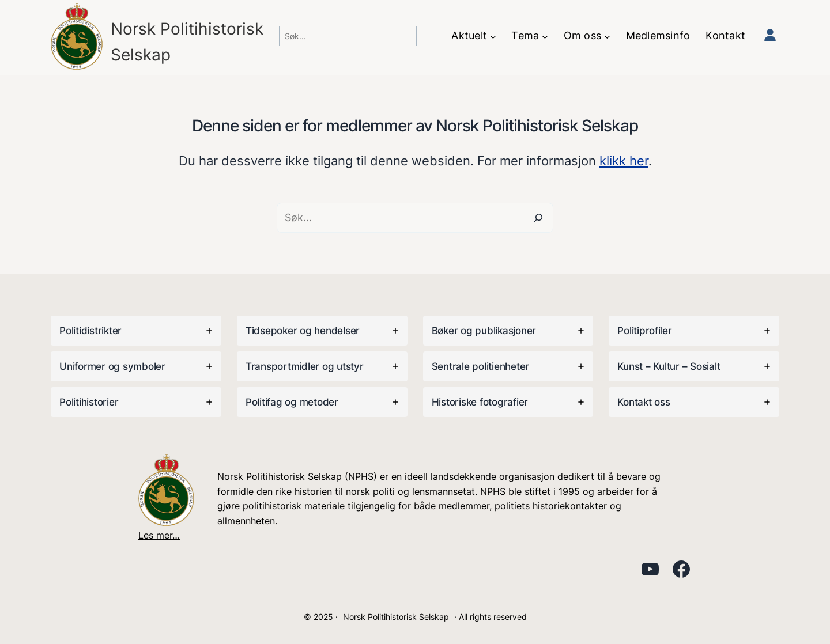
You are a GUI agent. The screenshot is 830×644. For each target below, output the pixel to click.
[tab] (136, 331)
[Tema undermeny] (545, 36)
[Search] (538, 218)
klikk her (624, 161)
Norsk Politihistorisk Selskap (396, 617)
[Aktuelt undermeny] (493, 36)
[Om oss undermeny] (607, 36)
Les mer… (159, 535)
